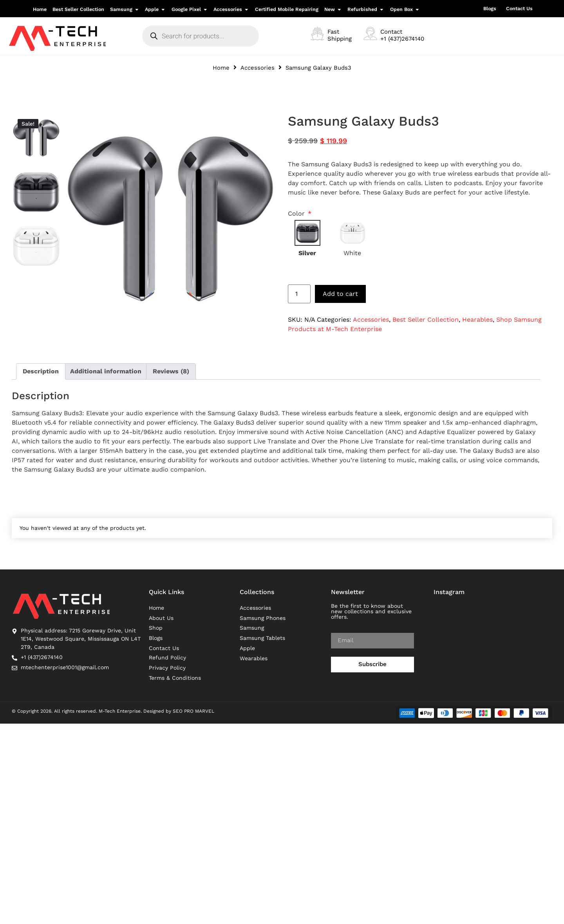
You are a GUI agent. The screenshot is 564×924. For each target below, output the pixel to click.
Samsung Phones (263, 618)
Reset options (306, 267)
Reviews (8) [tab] (171, 371)
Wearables (254, 659)
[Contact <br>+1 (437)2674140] (370, 33)
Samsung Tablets (262, 639)
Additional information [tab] (106, 371)
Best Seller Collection (426, 320)
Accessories (258, 68)
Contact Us (519, 8)
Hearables (477, 320)
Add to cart (340, 294)
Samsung (252, 629)
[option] (36, 138)
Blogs (490, 8)
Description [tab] (41, 371)
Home (221, 68)
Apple (247, 649)
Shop (156, 629)
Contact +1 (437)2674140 (402, 35)
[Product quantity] (299, 294)
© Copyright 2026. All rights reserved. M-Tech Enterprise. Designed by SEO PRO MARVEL (113, 711)
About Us (161, 618)
